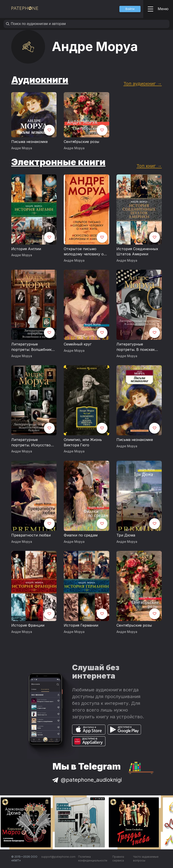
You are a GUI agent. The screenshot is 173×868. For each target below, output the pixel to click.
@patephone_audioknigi (86, 780)
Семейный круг (78, 344)
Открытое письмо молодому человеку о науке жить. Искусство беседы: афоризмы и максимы (85, 252)
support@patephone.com (58, 857)
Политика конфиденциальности (93, 859)
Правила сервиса (118, 859)
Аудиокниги (40, 80)
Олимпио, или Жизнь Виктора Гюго (83, 442)
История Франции (28, 625)
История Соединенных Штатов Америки (137, 251)
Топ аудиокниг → (143, 83)
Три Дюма (126, 535)
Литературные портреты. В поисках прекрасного (136, 347)
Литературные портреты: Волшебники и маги (33, 347)
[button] (130, 9)
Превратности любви (31, 535)
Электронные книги (58, 162)
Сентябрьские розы (81, 142)
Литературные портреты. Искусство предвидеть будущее (31, 443)
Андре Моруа (22, 148)
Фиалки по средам (81, 535)
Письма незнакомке (30, 142)
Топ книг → (149, 166)
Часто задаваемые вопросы (146, 859)
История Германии (81, 625)
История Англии (26, 249)
